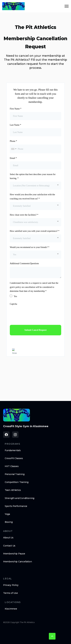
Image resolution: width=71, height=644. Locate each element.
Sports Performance (16, 506)
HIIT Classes (12, 466)
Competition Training (17, 482)
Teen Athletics (13, 490)
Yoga (7, 514)
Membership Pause (14, 554)
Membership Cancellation (18, 562)
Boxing (9, 522)
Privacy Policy (11, 585)
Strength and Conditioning (20, 498)
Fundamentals (13, 450)
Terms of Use (11, 593)
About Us (8, 538)
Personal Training (15, 474)
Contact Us (9, 546)
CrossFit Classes (14, 458)
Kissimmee (11, 609)
